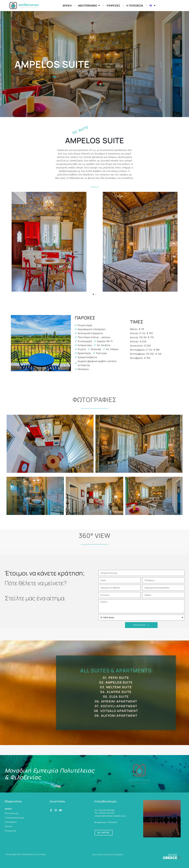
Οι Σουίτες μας (12, 813)
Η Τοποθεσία (135, 6)
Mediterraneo (89, 6)
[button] (93, 294)
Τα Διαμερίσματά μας (15, 818)
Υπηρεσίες (113, 6)
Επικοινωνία (10, 831)
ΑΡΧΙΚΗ (67, 6)
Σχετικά (8, 826)
